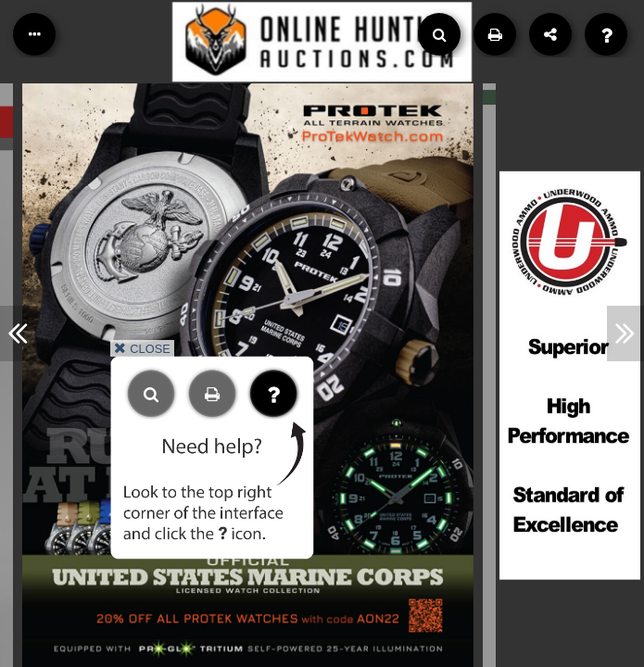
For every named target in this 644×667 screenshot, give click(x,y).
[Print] (495, 34)
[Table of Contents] (34, 34)
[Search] (439, 34)
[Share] (550, 34)
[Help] (606, 34)
